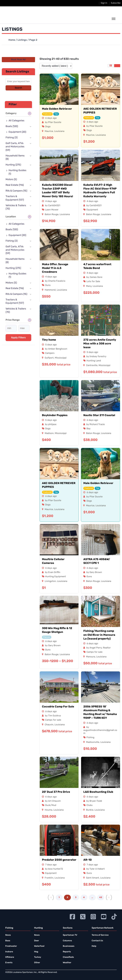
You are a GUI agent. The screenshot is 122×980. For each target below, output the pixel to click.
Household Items (15, 157)
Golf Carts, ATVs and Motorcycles (15, 147)
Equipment (92, 210)
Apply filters (18, 338)
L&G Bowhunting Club (98, 792)
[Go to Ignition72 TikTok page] (114, 916)
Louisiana (59, 131)
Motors (11, 180)
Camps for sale (94, 652)
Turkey (38, 957)
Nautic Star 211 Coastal (99, 415)
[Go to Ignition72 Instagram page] (93, 916)
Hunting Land (94, 361)
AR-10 (87, 860)
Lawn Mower (52, 210)
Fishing (90, 738)
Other (37, 963)
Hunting (13, 165)
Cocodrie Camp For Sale (58, 707)
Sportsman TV (70, 935)
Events (9, 963)
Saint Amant (93, 878)
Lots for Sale (93, 282)
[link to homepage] (19, 18)
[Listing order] (56, 66)
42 (101, 897)
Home (12, 40)
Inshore (9, 952)
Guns (48, 285)
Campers (50, 353)
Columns (67, 941)
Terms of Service (100, 935)
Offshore (10, 957)
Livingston (50, 581)
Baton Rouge (52, 215)
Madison (49, 433)
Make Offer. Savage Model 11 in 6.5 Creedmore (55, 268)
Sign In (104, 3)
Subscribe (116, 3)
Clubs (90, 805)
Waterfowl (39, 946)
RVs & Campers (16, 191)
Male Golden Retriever (57, 109)
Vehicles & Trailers (16, 207)
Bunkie (90, 810)
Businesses (69, 946)
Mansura (91, 657)
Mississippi (61, 358)
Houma (48, 810)
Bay (88, 429)
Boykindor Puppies (55, 415)
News (8, 935)
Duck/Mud (51, 805)
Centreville (92, 366)
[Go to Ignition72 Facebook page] (72, 916)
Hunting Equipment (55, 577)
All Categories (16, 121)
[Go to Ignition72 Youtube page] (104, 916)
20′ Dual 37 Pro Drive (56, 792)
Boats (12, 126)
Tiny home (49, 340)
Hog (36, 952)
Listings (22, 40)
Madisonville (93, 742)
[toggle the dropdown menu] (114, 19)
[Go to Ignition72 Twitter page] (83, 916)
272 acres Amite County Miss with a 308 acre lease (100, 344)
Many (89, 286)
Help (94, 946)
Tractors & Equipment (15, 198)
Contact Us (97, 941)
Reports (67, 952)
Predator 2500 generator (59, 860)
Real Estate (15, 185)
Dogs (48, 127)
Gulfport (49, 358)
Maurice (49, 131)
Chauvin (49, 725)
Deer (37, 941)
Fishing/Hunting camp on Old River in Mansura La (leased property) (99, 635)
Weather (67, 963)
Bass (8, 941)
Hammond (50, 290)
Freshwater (11, 946)
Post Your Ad (18, 60)
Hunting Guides (17, 172)
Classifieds (68, 957)
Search (18, 88)
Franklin (49, 878)
